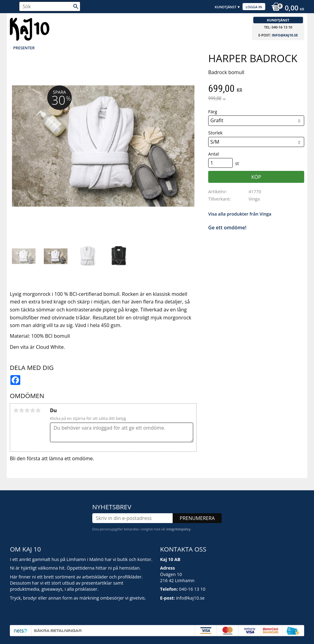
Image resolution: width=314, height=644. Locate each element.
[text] (256, 89)
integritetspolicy (178, 529)
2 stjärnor (21, 410)
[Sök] (76, 6)
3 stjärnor (27, 410)
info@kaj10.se (285, 35)
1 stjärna (16, 410)
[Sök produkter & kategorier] (50, 6)
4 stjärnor (33, 410)
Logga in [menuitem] (254, 7)
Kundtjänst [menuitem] (226, 7)
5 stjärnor (38, 410)
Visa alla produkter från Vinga (240, 214)
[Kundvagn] (286, 9)
